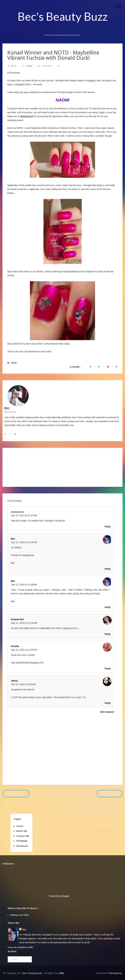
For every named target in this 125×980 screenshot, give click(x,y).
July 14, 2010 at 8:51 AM (23, 684)
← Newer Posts (16, 794)
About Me (22, 831)
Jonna (14, 681)
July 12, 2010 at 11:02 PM (24, 650)
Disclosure (22, 846)
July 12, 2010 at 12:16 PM (24, 623)
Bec (15, 66)
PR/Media (22, 841)
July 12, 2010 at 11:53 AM (24, 542)
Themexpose (115, 973)
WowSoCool (27, 116)
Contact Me (23, 836)
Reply (108, 526)
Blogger (66, 896)
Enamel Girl (17, 619)
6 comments (47, 66)
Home (20, 826)
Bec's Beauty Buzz (63, 16)
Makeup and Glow (19, 915)
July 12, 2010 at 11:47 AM (24, 515)
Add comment (107, 712)
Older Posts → (110, 794)
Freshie (15, 646)
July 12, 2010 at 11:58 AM (24, 585)
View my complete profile (20, 947)
